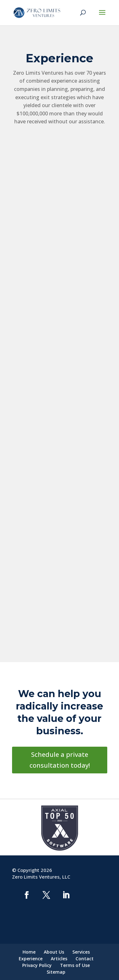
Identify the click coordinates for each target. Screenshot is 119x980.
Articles (59, 959)
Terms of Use (75, 965)
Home (29, 952)
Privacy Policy (37, 965)
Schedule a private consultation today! (60, 760)
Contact (85, 959)
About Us (54, 952)
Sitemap (56, 972)
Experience (31, 959)
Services (81, 952)
